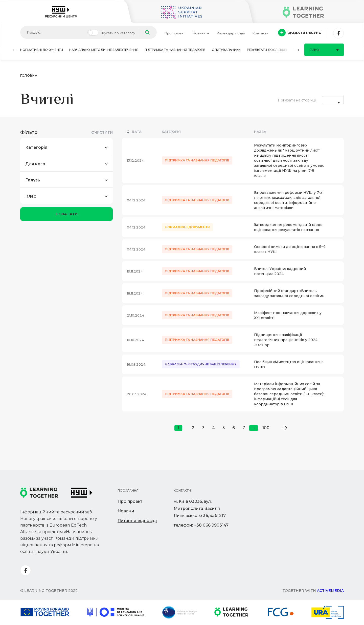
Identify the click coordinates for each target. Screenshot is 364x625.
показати (67, 214)
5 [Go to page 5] (224, 428)
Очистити (102, 132)
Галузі (324, 50)
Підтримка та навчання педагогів (175, 50)
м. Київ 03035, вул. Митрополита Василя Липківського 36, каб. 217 (200, 508)
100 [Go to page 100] (266, 428)
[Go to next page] (285, 428)
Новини (201, 33)
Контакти (260, 33)
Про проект (175, 33)
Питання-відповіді (137, 521)
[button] (15, 50)
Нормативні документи (42, 50)
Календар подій (231, 33)
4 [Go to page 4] (213, 428)
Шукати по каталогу (118, 33)
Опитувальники (226, 50)
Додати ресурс (300, 33)
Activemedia (330, 591)
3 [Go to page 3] (203, 428)
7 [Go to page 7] (244, 428)
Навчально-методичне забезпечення (104, 50)
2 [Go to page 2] (193, 428)
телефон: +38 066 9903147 (201, 525)
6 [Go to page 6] (234, 428)
